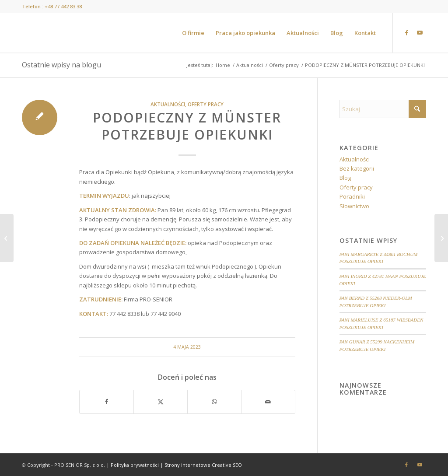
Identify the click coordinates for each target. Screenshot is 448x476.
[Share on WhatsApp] (214, 402)
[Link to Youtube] (420, 32)
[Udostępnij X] (161, 402)
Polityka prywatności (135, 465)
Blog (345, 178)
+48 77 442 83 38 (63, 6)
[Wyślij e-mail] (268, 402)
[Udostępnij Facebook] (107, 402)
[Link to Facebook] (406, 32)
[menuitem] (193, 33)
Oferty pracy (206, 104)
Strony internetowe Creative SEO (203, 465)
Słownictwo (354, 206)
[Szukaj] (383, 109)
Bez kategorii (357, 168)
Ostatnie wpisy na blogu (61, 65)
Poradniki (352, 196)
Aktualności (168, 104)
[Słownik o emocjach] (441, 238)
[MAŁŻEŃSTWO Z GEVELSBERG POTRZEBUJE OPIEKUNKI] (7, 238)
